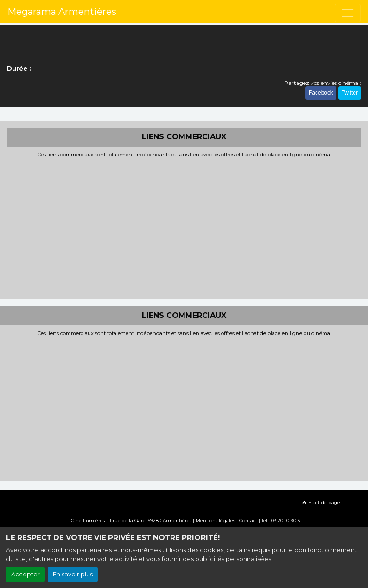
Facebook (321, 93)
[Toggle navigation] (348, 13)
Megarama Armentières (62, 12)
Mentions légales (215, 520)
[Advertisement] (184, 227)
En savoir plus (73, 574)
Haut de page (321, 502)
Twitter (350, 93)
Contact (248, 520)
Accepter (25, 574)
